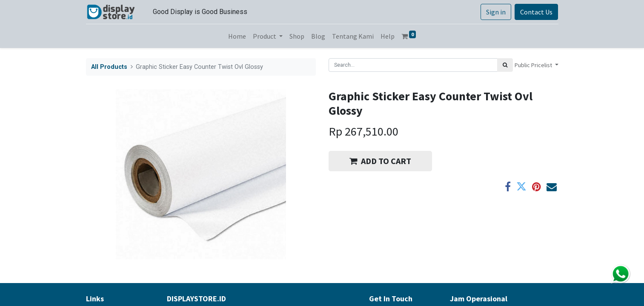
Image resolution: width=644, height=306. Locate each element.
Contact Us (536, 12)
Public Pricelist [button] (534, 65)
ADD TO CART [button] (380, 161)
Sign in (496, 12)
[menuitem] (237, 36)
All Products (109, 67)
